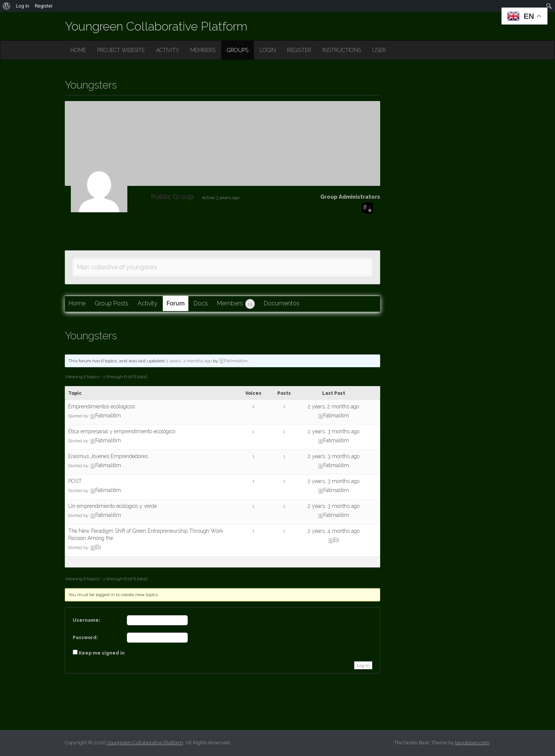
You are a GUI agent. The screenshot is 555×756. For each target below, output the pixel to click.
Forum (176, 303)
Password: (85, 638)
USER (379, 50)
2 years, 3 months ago (334, 431)
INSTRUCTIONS (342, 50)
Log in (22, 6)
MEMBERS (203, 50)
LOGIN (268, 50)
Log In (363, 666)
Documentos (282, 303)
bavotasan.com (472, 743)
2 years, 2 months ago (189, 361)
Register (44, 6)
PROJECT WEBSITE (121, 50)
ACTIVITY (167, 50)
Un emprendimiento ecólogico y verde (112, 506)
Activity (148, 303)
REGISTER (299, 50)
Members (236, 304)
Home (77, 303)
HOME (78, 50)
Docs (201, 303)
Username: (86, 620)
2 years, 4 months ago (334, 531)
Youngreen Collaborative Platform (156, 26)
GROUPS (238, 50)
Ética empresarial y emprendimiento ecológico (122, 431)
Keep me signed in (102, 653)
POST (75, 481)
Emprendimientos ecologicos (102, 406)
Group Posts (112, 303)
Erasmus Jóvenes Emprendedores (108, 456)
